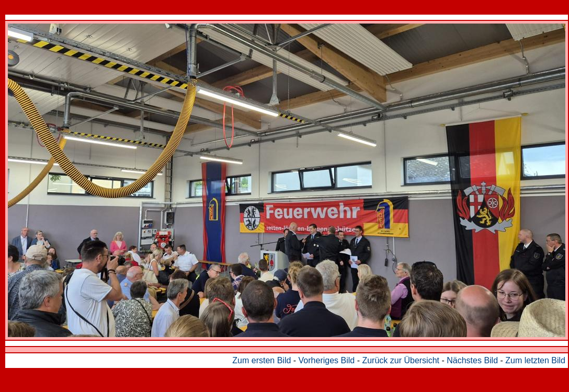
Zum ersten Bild (261, 360)
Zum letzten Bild (535, 360)
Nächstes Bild (472, 360)
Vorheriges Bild (327, 360)
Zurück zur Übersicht (401, 360)
